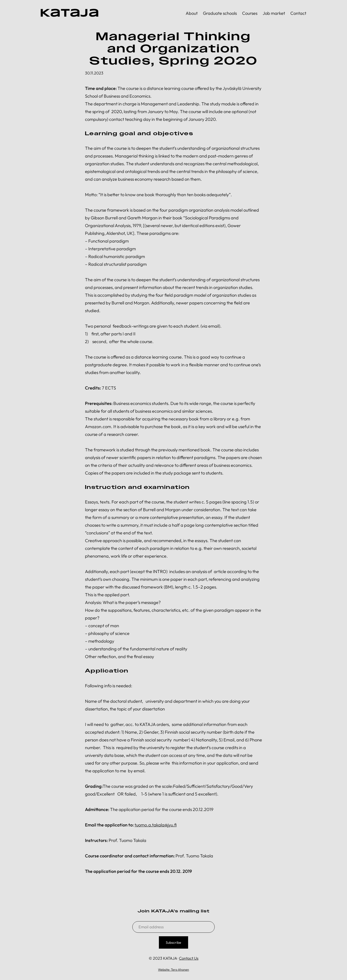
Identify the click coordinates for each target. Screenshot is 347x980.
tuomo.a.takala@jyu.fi (156, 825)
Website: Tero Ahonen (173, 970)
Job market (274, 13)
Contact (298, 13)
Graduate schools (220, 13)
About (192, 13)
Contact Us (189, 958)
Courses (250, 13)
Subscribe (173, 942)
